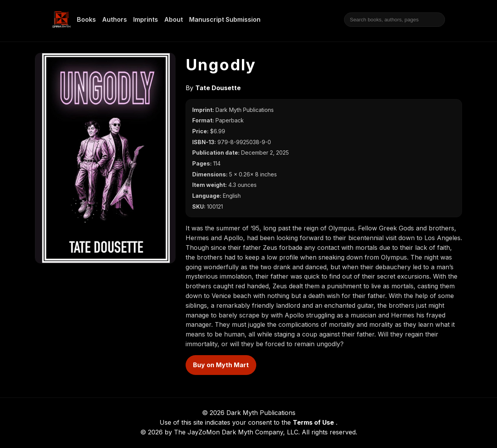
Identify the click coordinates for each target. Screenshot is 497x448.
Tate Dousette (218, 88)
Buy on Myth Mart (221, 365)
